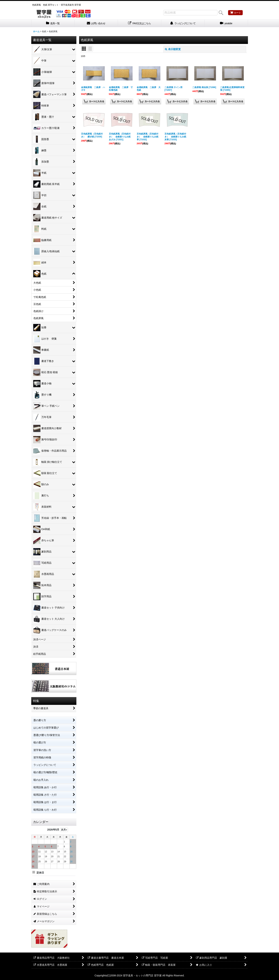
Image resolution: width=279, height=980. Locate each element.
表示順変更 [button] (173, 49)
